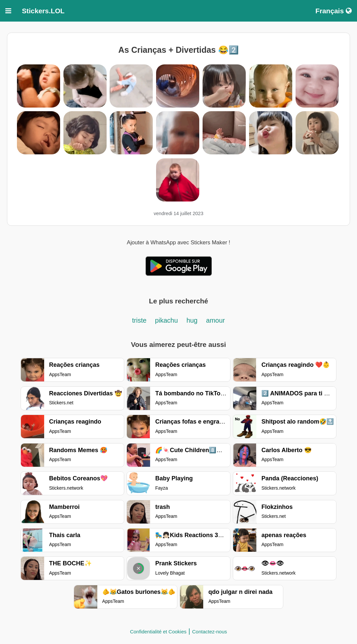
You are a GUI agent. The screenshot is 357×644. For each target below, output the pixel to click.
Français (334, 11)
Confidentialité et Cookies (158, 632)
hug (192, 320)
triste (140, 320)
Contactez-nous (210, 632)
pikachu (167, 320)
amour (216, 320)
